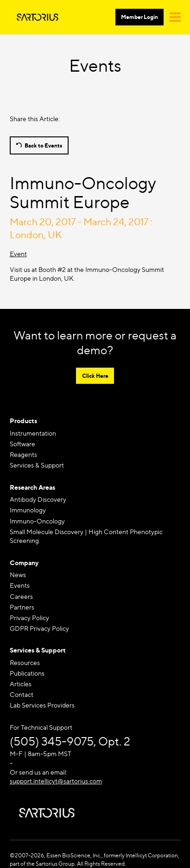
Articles (21, 684)
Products (23, 421)
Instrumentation (33, 433)
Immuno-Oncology (37, 521)
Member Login (139, 17)
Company (24, 563)
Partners (22, 607)
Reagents (23, 454)
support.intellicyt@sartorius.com (56, 781)
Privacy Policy (29, 618)
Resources (25, 662)
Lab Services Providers (42, 705)
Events (20, 585)
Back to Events (43, 145)
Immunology (28, 510)
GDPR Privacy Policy (39, 628)
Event (18, 254)
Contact (22, 694)
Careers (21, 596)
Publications (27, 673)
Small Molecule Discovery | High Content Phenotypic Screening (86, 536)
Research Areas (32, 487)
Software (22, 444)
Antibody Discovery (38, 499)
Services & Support (37, 465)
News (18, 575)
